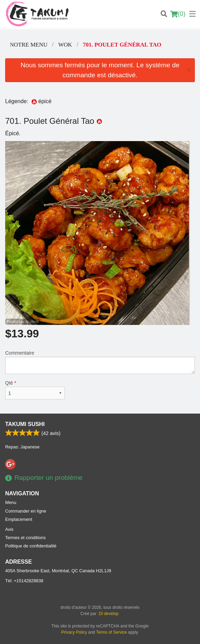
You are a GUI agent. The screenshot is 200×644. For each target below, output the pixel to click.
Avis (9, 529)
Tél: (24, 581)
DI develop (108, 614)
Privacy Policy (74, 632)
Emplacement (19, 519)
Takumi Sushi (25, 424)
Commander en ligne (26, 511)
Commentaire (100, 362)
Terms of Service (112, 632)
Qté (35, 390)
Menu (11, 502)
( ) (178, 14)
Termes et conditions (25, 538)
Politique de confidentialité (31, 546)
